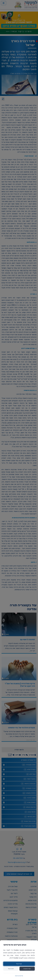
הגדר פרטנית (27, 969)
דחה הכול (11, 969)
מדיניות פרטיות (19, 976)
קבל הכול (19, 964)
